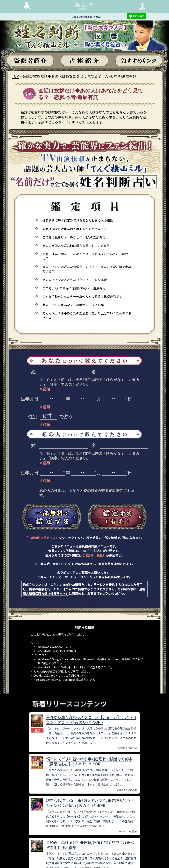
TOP (15, 76)
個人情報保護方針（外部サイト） (46, 594)
